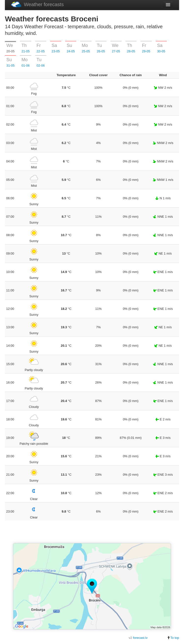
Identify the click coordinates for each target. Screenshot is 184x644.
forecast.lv (140, 638)
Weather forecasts (37, 4)
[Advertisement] (92, 532)
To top (173, 638)
